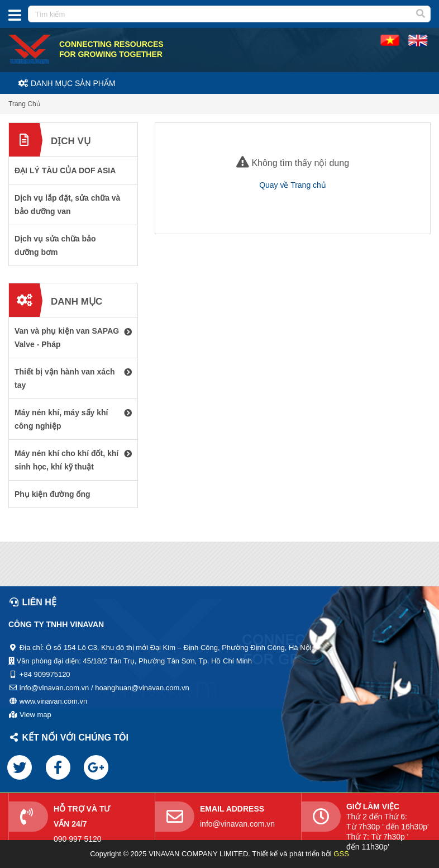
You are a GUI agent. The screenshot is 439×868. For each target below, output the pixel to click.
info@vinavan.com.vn (237, 824)
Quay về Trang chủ (293, 185)
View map (35, 715)
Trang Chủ (24, 104)
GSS (341, 854)
